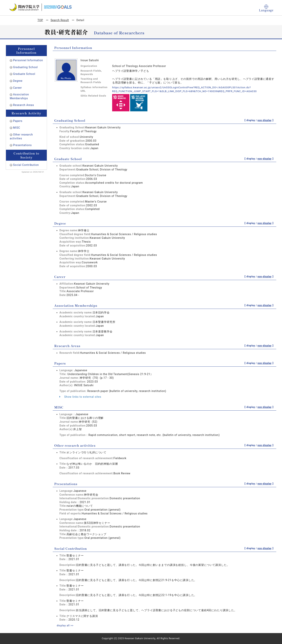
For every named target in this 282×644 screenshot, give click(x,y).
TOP (40, 20)
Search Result (60, 20)
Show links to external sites (80, 397)
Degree (18, 81)
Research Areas (23, 105)
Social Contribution (26, 165)
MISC (17, 128)
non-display (264, 120)
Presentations (22, 145)
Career (17, 88)
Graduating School (25, 67)
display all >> (66, 625)
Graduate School (24, 74)
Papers (18, 121)
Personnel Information (28, 60)
